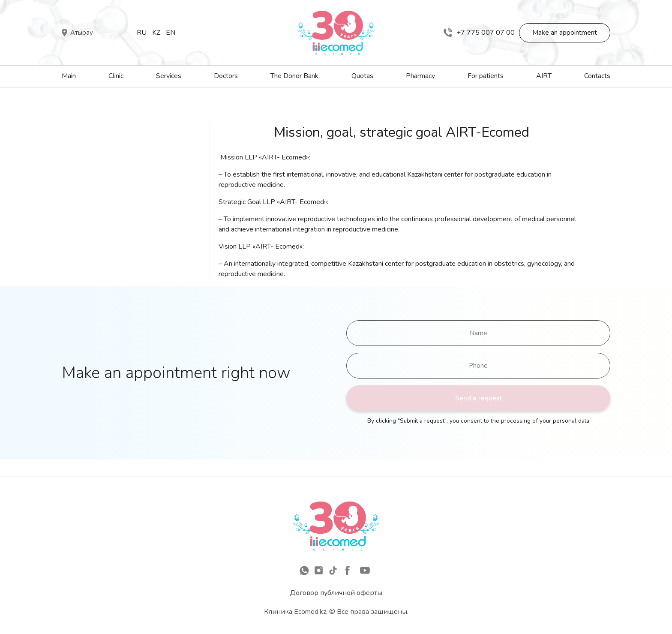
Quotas (362, 76)
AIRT (544, 76)
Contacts (597, 76)
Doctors (226, 76)
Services (169, 76)
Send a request (478, 398)
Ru (142, 33)
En (171, 33)
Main (69, 76)
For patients (486, 76)
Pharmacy (420, 76)
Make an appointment (565, 33)
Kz (156, 33)
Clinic (116, 76)
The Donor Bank (294, 76)
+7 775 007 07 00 (479, 33)
